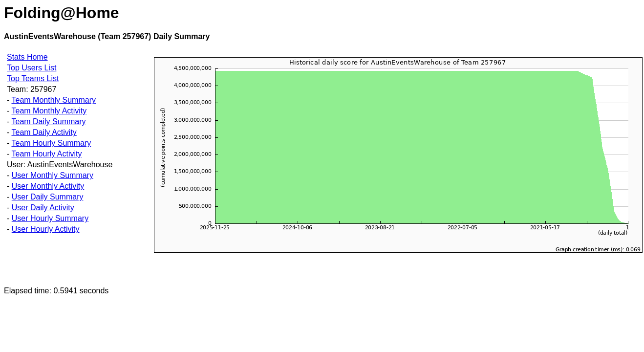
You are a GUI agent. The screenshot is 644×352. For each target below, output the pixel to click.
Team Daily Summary (48, 121)
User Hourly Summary (50, 218)
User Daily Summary (48, 197)
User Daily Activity (43, 208)
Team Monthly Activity (49, 111)
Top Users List (32, 68)
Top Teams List (33, 78)
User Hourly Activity (46, 229)
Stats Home (27, 57)
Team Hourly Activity (46, 154)
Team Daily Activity (44, 132)
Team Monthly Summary (54, 100)
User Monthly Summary (53, 175)
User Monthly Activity (48, 186)
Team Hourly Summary (51, 143)
